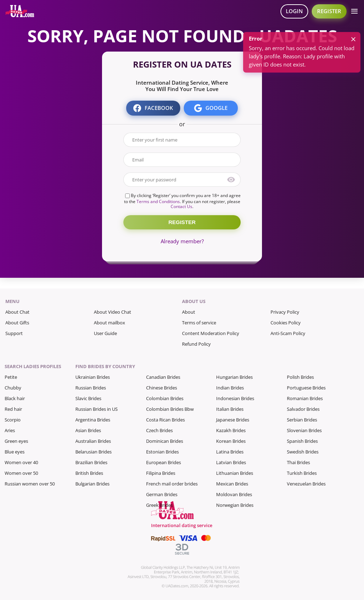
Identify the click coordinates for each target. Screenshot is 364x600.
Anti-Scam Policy (288, 333)
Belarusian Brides (93, 452)
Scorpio (13, 420)
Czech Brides (159, 430)
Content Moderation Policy (211, 333)
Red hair (13, 409)
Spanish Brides (302, 441)
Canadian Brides (163, 377)
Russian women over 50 (30, 484)
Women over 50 (21, 473)
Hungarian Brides (234, 377)
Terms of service (199, 323)
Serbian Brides (302, 420)
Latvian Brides (231, 462)
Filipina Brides (161, 473)
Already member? (182, 241)
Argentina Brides (93, 420)
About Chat (17, 312)
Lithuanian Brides (235, 473)
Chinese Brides (162, 388)
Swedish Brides (303, 452)
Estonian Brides (162, 452)
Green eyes (16, 441)
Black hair (15, 398)
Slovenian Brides (304, 430)
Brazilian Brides (91, 462)
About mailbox (109, 323)
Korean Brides (231, 441)
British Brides (89, 473)
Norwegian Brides (235, 505)
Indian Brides (230, 388)
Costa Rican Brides (165, 420)
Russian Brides (91, 388)
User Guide (105, 333)
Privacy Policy (285, 312)
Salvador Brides (303, 409)
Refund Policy (196, 344)
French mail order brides (172, 484)
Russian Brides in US (97, 409)
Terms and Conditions (158, 201)
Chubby (13, 388)
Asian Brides (88, 430)
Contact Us (181, 206)
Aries (10, 430)
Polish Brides (300, 377)
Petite (11, 377)
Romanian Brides (305, 398)
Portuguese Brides (306, 388)
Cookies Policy (286, 323)
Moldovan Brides (234, 494)
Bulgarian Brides (92, 484)
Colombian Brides (165, 398)
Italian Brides (230, 409)
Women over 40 (21, 462)
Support (14, 333)
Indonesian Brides (235, 398)
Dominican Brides (165, 441)
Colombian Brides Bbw (170, 409)
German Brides (162, 494)
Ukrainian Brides (93, 377)
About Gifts (17, 323)
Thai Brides (298, 462)
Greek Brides (159, 505)
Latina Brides (230, 452)
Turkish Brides (302, 473)
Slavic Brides (88, 398)
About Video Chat (113, 312)
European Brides (164, 462)
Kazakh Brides (231, 430)
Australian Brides (93, 441)
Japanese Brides (233, 420)
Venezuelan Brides (306, 484)
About (189, 312)
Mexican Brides (232, 484)
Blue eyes (15, 452)
